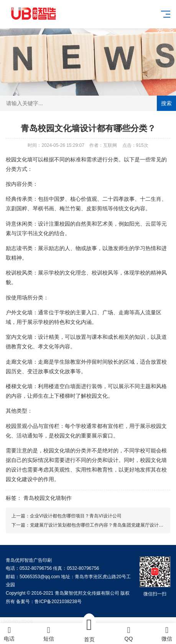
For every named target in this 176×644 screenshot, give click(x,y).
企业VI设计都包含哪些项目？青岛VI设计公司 (76, 516)
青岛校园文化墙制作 (48, 498)
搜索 (166, 103)
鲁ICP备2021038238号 (58, 602)
